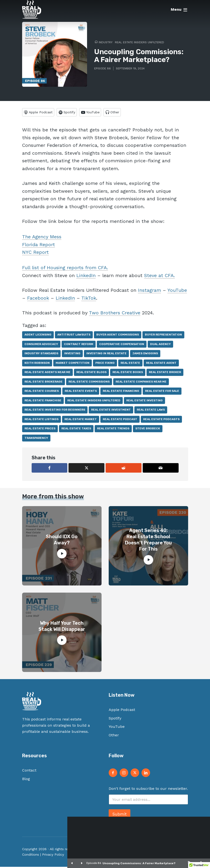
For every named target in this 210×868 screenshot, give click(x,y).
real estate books (128, 373)
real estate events (81, 392)
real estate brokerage (44, 383)
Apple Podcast (122, 711)
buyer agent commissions (118, 336)
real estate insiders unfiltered (94, 402)
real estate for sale (162, 392)
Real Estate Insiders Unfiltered (139, 42)
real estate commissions (89, 383)
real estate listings (42, 420)
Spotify (115, 719)
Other (114, 736)
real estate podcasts (161, 420)
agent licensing (38, 336)
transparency (36, 439)
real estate (130, 364)
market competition (73, 364)
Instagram (149, 291)
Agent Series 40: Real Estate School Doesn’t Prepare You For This (148, 541)
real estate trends (113, 430)
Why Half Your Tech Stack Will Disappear (62, 627)
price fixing (105, 364)
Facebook (38, 299)
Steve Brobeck (148, 430)
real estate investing (144, 402)
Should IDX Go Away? (62, 541)
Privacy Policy (53, 856)
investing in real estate (106, 355)
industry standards (41, 355)
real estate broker (165, 373)
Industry (106, 42)
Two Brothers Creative (115, 314)
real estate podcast (120, 420)
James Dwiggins (145, 355)
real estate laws (151, 411)
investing (72, 355)
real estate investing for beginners (55, 411)
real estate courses (42, 392)
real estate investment (111, 411)
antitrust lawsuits (74, 336)
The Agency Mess (42, 238)
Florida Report (39, 246)
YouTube (177, 291)
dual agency (160, 345)
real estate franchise (43, 402)
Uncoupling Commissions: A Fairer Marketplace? (139, 863)
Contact (29, 771)
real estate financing (121, 392)
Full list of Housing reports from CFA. (65, 269)
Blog (26, 780)
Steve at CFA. (159, 277)
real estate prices (40, 430)
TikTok (89, 299)
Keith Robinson (37, 364)
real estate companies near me (141, 383)
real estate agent (161, 364)
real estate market (81, 420)
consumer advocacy (41, 345)
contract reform (79, 345)
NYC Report (35, 253)
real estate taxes (76, 430)
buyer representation (163, 336)
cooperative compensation (122, 345)
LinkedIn (86, 277)
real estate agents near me (47, 373)
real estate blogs (91, 373)
